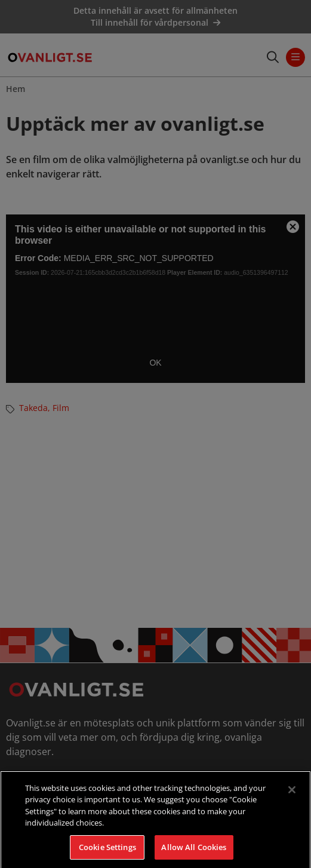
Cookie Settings (107, 854)
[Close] (292, 796)
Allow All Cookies (194, 854)
